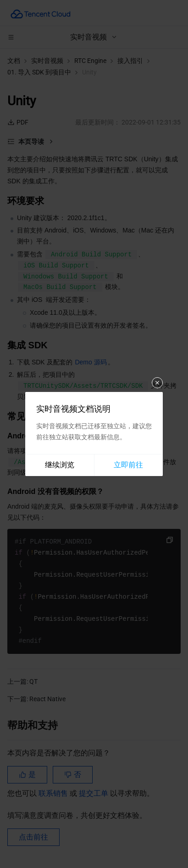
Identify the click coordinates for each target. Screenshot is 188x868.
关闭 (157, 383)
